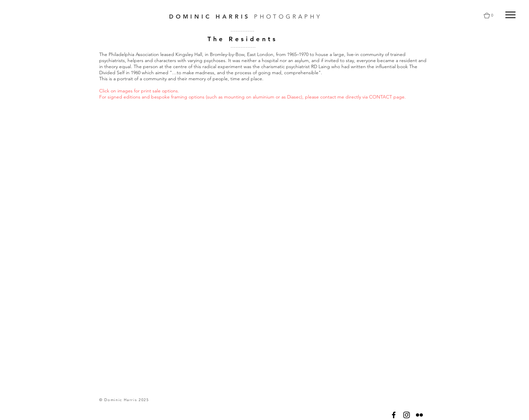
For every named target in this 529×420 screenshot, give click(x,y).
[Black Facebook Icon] (394, 415)
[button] (510, 15)
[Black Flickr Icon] (419, 415)
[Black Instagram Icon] (407, 415)
